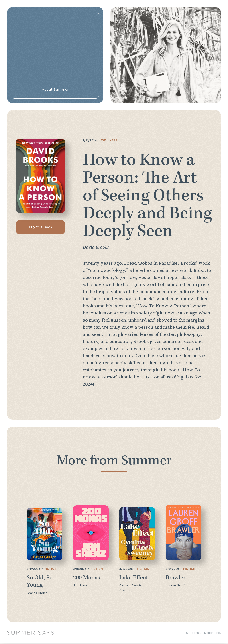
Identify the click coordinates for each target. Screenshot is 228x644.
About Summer (55, 89)
